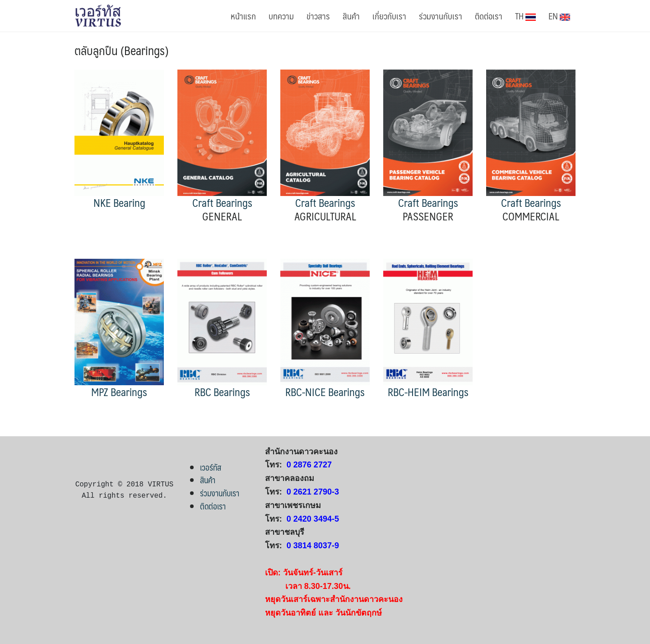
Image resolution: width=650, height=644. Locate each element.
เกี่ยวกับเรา (389, 16)
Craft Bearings (222, 203)
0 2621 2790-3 (313, 492)
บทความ (281, 16)
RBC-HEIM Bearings (428, 392)
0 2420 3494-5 (313, 519)
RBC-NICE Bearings (325, 392)
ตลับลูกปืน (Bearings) (121, 50)
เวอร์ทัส (211, 467)
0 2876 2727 (309, 465)
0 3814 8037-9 (313, 546)
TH (525, 16)
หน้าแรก (243, 16)
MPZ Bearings (119, 392)
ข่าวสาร (318, 16)
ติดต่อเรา (489, 16)
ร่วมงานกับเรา (441, 16)
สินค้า (351, 16)
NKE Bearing (119, 203)
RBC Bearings (222, 392)
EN (559, 16)
